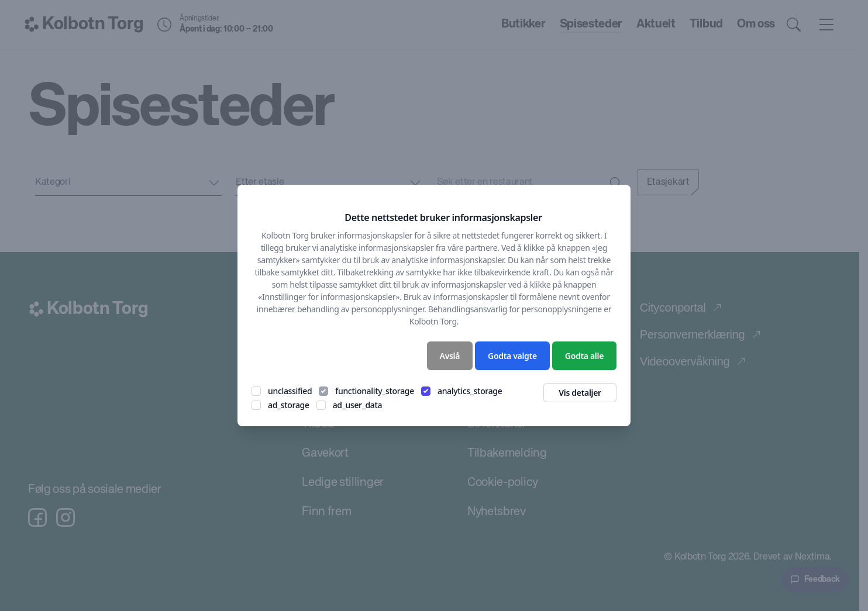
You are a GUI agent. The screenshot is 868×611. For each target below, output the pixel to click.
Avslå (450, 356)
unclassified (290, 391)
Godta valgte (512, 356)
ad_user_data (358, 405)
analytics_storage (470, 391)
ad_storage (289, 405)
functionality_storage (375, 391)
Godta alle (584, 356)
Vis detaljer (580, 393)
